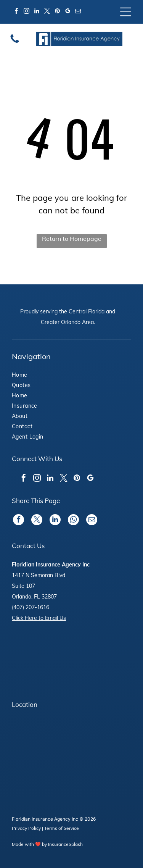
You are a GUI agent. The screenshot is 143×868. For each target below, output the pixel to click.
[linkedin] (37, 12)
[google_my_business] (67, 12)
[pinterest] (57, 12)
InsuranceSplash (65, 844)
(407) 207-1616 (31, 607)
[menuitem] (33, 376)
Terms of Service (62, 828)
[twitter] (47, 12)
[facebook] (16, 12)
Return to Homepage (72, 239)
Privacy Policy (26, 828)
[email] (78, 12)
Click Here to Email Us (39, 618)
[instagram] (26, 12)
